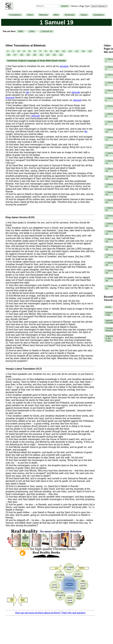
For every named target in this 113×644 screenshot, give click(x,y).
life (28, 92)
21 (41, 55)
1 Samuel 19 (46, 31)
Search (65, 6)
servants (64, 66)
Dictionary (70, 15)
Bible (56, 15)
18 (22, 55)
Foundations (15, 15)
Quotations (99, 15)
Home (30, 15)
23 (54, 55)
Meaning (43, 15)
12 (70, 51)
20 (35, 55)
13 (77, 51)
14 (83, 51)
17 (15, 55)
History (84, 15)
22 (48, 55)
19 (28, 55)
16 (8, 55)
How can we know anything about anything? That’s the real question (50, 613)
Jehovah (76, 92)
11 (64, 51)
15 (90, 51)
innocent (10, 98)
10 (57, 51)
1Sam (32, 31)
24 (61, 55)
